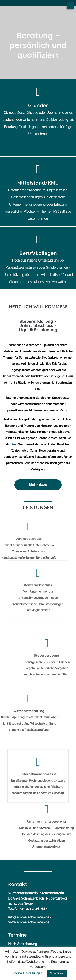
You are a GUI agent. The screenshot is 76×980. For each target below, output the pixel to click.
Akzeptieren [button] (57, 973)
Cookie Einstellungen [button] (27, 973)
